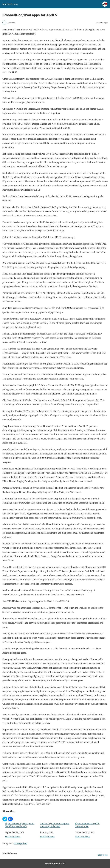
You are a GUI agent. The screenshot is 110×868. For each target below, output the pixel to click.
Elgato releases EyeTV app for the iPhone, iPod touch (20, 825)
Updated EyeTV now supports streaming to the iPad (54, 825)
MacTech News (12, 837)
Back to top (103, 855)
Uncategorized (20, 843)
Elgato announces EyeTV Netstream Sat (87, 825)
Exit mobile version (55, 864)
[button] (5, 819)
